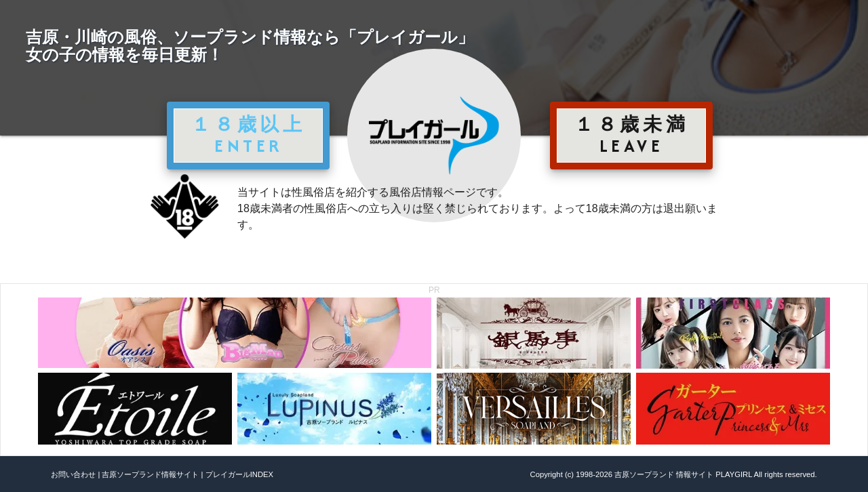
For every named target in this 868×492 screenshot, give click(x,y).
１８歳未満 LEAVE (631, 135)
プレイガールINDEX (239, 474)
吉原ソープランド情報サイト (150, 474)
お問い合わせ (73, 474)
